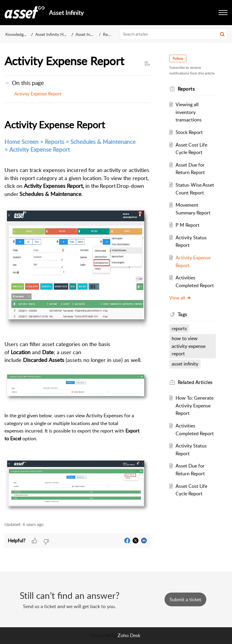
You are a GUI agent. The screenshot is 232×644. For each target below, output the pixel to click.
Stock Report (189, 132)
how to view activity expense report (189, 346)
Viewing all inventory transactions (189, 112)
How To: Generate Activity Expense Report (195, 405)
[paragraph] (77, 316)
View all (180, 298)
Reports (110, 34)
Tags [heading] (182, 314)
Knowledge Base (20, 34)
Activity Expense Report (38, 94)
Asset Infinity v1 (90, 34)
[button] (223, 13)
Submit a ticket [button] (185, 599)
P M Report (188, 225)
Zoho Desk (129, 635)
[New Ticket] (185, 599)
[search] (174, 34)
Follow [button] (178, 58)
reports (179, 328)
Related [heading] (195, 382)
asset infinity (185, 364)
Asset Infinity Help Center (59, 34)
